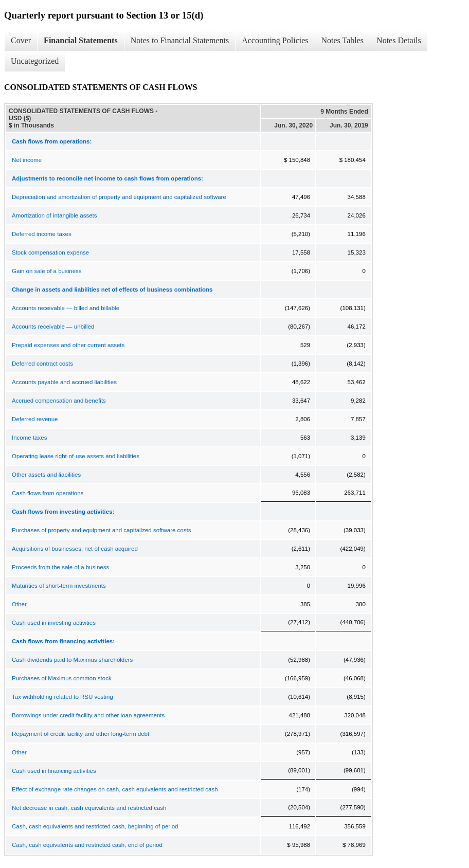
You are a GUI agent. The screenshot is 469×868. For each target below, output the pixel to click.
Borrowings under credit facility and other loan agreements (88, 715)
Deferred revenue (35, 419)
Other (19, 604)
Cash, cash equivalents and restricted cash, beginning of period (95, 826)
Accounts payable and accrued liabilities (64, 382)
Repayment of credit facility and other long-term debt (80, 734)
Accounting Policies (275, 40)
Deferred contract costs (42, 364)
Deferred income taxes (42, 234)
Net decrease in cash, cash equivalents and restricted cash (89, 808)
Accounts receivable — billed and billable (66, 308)
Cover (21, 40)
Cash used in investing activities (54, 623)
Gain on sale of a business (47, 271)
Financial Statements (81, 40)
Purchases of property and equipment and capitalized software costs (101, 530)
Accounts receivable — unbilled (53, 327)
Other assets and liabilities (46, 475)
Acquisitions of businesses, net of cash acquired (75, 549)
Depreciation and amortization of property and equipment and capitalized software (119, 197)
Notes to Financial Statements (180, 40)
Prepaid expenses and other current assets (68, 345)
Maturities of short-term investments (59, 586)
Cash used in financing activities (54, 771)
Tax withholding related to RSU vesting (62, 697)
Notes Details (399, 40)
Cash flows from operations (48, 493)
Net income (27, 160)
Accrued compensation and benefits (59, 401)
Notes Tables (343, 40)
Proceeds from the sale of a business (60, 567)
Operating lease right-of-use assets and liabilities (76, 456)
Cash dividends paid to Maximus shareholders (72, 660)
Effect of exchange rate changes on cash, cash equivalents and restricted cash (115, 789)
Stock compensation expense (50, 252)
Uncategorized (35, 61)
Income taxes (29, 438)
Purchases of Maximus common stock (62, 678)
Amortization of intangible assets (55, 215)
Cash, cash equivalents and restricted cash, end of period (87, 845)
